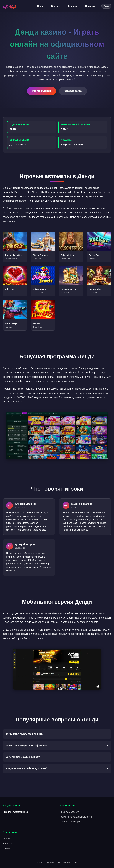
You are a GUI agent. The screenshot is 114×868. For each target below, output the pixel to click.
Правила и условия (69, 812)
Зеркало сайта (73, 91)
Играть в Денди (42, 91)
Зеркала (7, 848)
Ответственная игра (70, 822)
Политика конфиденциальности (76, 817)
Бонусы (55, 6)
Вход (106, 6)
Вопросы (90, 6)
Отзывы (72, 6)
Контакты (7, 843)
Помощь (7, 839)
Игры (40, 6)
